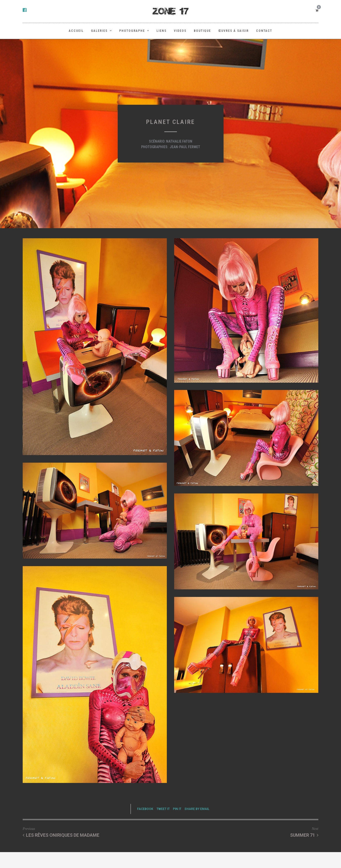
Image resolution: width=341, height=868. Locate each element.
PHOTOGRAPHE (132, 31)
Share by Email (197, 809)
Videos (180, 31)
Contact (264, 31)
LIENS (162, 31)
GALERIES (99, 31)
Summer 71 (304, 835)
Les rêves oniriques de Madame (61, 835)
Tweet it (163, 809)
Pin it (177, 809)
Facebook (145, 809)
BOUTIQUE (202, 31)
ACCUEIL (76, 31)
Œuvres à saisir (234, 31)
